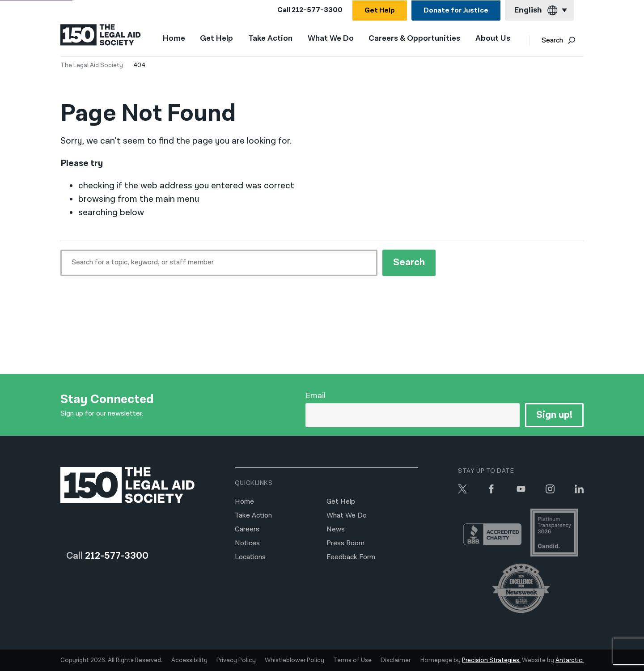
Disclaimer (396, 660)
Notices (247, 543)
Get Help (380, 11)
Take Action (270, 39)
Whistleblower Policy (294, 660)
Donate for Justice (456, 11)
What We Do (331, 39)
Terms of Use (352, 660)
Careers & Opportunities (414, 39)
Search (558, 40)
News (336, 529)
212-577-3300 (317, 10)
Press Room (345, 543)
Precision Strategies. (491, 660)
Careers (247, 529)
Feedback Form (351, 557)
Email (316, 396)
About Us (493, 39)
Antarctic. (570, 660)
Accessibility (189, 660)
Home (174, 38)
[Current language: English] (539, 11)
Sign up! (554, 415)
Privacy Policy (236, 660)
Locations (250, 557)
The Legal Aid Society (92, 65)
